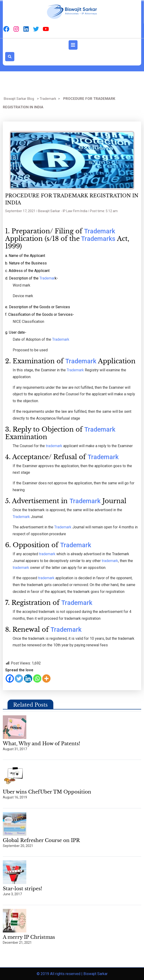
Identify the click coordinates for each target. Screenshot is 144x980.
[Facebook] (10, 678)
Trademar (47, 278)
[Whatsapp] (37, 678)
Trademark (48, 99)
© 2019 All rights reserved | (60, 974)
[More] (46, 678)
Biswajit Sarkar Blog (19, 99)
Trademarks (97, 239)
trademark (54, 446)
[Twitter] (19, 678)
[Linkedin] (28, 678)
